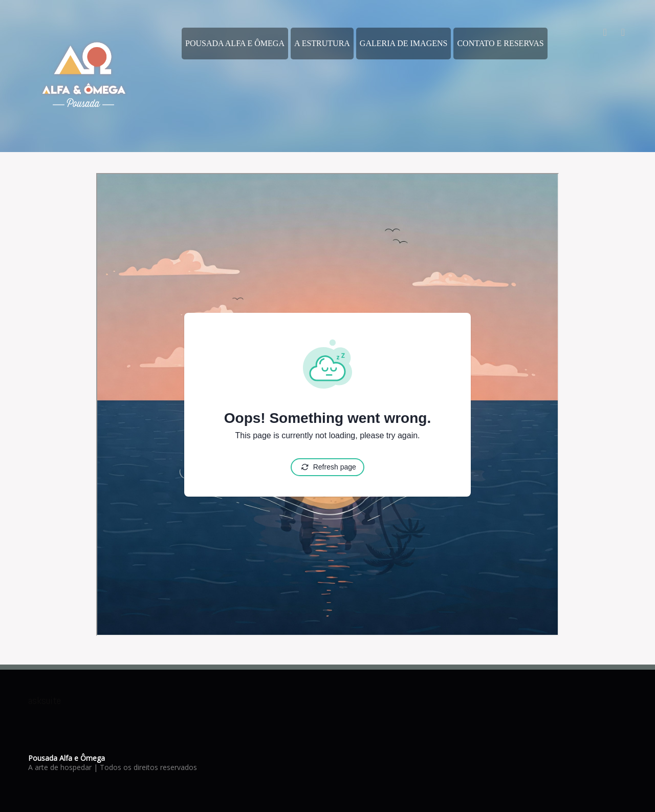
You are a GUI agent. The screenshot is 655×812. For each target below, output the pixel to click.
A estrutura (322, 43)
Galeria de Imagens (404, 43)
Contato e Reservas (500, 43)
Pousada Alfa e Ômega (235, 43)
